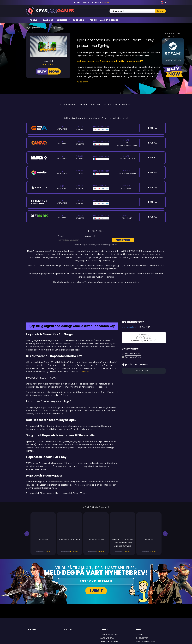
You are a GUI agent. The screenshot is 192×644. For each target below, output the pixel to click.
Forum (93, 20)
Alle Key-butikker (109, 20)
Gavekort (48, 20)
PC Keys (35, 20)
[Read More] (120, 82)
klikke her (86, 346)
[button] (27, 508)
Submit (96, 565)
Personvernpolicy (144, 623)
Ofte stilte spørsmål (109, 616)
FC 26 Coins (80, 20)
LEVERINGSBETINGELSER (145, 619)
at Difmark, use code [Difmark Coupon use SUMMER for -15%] (92, 2)
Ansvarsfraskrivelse (145, 616)
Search (161, 11)
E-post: (61, 236)
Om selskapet (142, 612)
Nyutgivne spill (107, 612)
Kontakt (139, 608)
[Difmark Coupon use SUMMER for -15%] (96, 289)
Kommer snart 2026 (109, 608)
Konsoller (63, 20)
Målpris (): (90, 236)
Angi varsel (123, 240)
